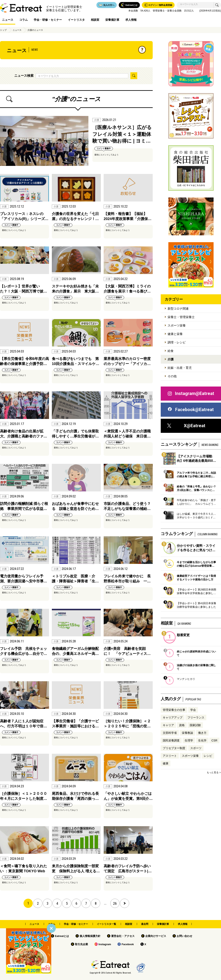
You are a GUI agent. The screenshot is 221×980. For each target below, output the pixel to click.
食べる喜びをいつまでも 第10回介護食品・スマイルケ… (76, 361)
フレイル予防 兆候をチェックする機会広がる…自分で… (24, 651)
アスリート (170, 756)
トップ (3, 30)
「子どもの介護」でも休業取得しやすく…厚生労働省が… (75, 434)
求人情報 (131, 20)
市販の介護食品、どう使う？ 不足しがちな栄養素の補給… (128, 506)
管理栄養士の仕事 (174, 710)
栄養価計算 (112, 20)
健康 (166, 763)
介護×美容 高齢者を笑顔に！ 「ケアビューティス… (127, 651)
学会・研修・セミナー (48, 20)
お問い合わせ (184, 936)
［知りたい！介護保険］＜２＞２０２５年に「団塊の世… (127, 724)
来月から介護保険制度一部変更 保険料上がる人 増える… (76, 869)
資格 (182, 725)
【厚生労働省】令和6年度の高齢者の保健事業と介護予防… (25, 361)
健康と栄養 (175, 334)
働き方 (202, 733)
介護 (171, 359)
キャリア (168, 725)
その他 (172, 376)
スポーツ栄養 (177, 325)
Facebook (128, 944)
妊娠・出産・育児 (180, 368)
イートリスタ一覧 (106, 924)
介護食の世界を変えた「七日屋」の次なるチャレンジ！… (75, 216)
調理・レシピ (177, 342)
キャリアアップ (173, 717)
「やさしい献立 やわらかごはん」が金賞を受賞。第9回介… (128, 796)
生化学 (202, 740)
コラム (24, 20)
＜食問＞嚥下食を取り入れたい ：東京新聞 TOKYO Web (24, 869)
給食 (171, 351)
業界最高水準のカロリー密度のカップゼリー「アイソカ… (127, 361)
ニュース (8, 20)
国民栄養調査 (171, 740)
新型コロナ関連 (178, 309)
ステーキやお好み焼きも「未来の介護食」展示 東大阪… (75, 289)
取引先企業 (81, 944)
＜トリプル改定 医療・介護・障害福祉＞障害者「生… (75, 579)
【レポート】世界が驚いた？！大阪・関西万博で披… (24, 289)
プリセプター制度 (174, 748)
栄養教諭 (187, 733)
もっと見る (213, 772)
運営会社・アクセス (123, 936)
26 (115, 903)
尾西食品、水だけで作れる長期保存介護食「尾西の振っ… (75, 796)
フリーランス (196, 717)
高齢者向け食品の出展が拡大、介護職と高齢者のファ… (24, 434)
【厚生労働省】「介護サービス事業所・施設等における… (75, 724)
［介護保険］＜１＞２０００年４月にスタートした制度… (24, 796)
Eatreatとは (62, 936)
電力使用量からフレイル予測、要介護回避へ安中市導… (24, 579)
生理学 (189, 740)
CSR (214, 740)
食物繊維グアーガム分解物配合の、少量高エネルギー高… (75, 651)
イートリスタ (76, 20)
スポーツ (196, 748)
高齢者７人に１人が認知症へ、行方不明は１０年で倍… (24, 724)
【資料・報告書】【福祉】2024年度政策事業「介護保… (128, 216)
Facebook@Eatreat (190, 410)
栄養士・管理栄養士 (181, 317)
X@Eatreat (186, 426)
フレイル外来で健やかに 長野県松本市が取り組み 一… (127, 579)
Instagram (105, 944)
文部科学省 (170, 733)
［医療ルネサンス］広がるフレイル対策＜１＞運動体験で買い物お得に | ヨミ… (122, 134)
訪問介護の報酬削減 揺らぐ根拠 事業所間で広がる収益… (24, 506)
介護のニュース (35, 30)
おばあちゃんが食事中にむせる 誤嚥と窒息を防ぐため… (75, 506)
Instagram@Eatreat (191, 394)
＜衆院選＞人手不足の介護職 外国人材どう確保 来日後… (128, 434)
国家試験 (195, 725)
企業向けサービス (156, 936)
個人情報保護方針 (90, 936)
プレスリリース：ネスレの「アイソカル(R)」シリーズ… (24, 216)
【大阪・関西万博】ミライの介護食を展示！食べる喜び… (127, 289)
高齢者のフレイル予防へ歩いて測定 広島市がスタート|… (128, 869)
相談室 (95, 20)
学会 (193, 710)
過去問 (145, 924)
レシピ (208, 756)
